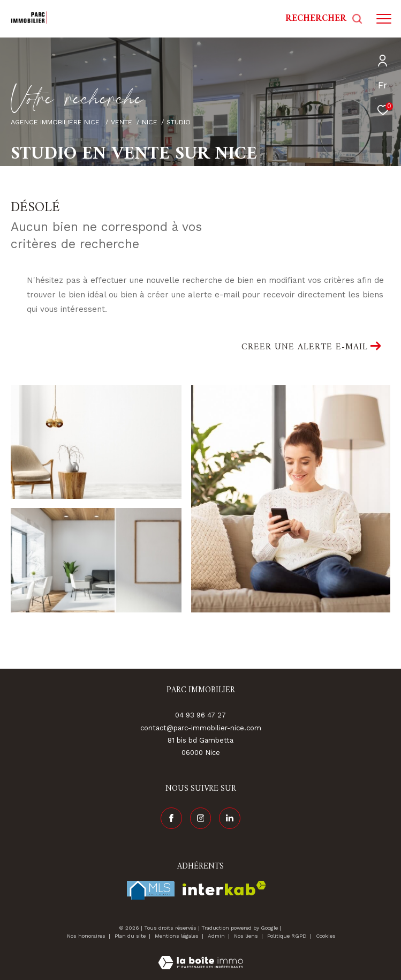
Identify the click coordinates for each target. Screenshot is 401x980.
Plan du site (131, 936)
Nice (150, 122)
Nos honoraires (86, 936)
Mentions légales (177, 936)
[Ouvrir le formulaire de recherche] (324, 19)
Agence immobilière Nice (56, 122)
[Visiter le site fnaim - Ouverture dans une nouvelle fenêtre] (151, 890)
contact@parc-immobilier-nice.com (201, 728)
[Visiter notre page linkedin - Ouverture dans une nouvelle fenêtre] (230, 818)
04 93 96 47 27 (200, 715)
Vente (122, 122)
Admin (217, 936)
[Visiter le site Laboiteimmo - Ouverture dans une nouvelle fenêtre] (200, 956)
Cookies (326, 936)
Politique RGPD (287, 936)
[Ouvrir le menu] (384, 19)
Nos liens (247, 936)
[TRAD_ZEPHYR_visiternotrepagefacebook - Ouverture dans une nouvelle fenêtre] (171, 818)
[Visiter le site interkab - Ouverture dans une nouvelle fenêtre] (224, 888)
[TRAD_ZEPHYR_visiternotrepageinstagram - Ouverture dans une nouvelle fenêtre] (201, 818)
